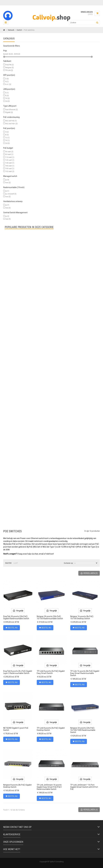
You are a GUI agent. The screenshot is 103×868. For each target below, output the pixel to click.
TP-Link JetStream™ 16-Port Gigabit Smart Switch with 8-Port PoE (84, 787)
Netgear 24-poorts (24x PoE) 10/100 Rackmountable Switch (50, 617)
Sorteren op (68, 563)
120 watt (10, 160)
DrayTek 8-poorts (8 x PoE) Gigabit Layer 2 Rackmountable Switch (18, 672)
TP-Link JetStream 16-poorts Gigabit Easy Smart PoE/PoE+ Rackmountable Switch (49, 787)
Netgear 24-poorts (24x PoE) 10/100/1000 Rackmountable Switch (83, 730)
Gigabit (9, 112)
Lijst (16, 563)
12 (8, 138)
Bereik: (6, 54)
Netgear (10, 68)
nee (8, 183)
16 (8, 98)
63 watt (9, 154)
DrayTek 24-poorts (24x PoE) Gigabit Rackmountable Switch (16, 617)
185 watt (10, 166)
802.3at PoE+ (11, 124)
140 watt (10, 163)
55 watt (9, 152)
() (89, 573)
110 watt (10, 157)
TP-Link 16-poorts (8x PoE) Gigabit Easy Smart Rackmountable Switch (85, 673)
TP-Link (9, 70)
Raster (8, 563)
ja (7, 180)
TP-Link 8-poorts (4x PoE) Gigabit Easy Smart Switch (51, 672)
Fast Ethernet (12, 110)
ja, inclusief (11, 194)
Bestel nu (12, 628)
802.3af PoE (11, 121)
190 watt (10, 169)
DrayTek (10, 65)
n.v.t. (8, 84)
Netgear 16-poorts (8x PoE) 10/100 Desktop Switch (82, 617)
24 (8, 101)
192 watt (10, 171)
